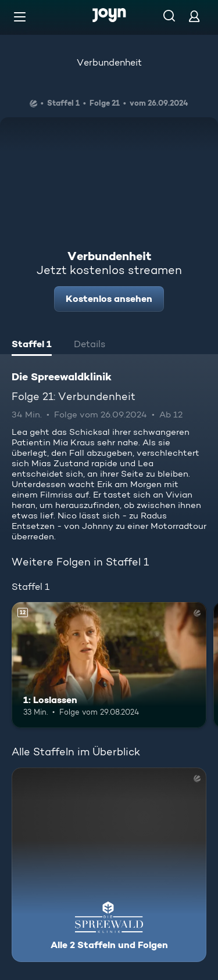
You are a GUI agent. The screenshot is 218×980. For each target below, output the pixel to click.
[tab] (32, 345)
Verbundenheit (109, 62)
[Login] (194, 16)
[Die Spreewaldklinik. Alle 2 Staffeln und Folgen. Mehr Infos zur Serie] (109, 865)
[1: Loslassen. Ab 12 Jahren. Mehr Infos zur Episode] (109, 665)
